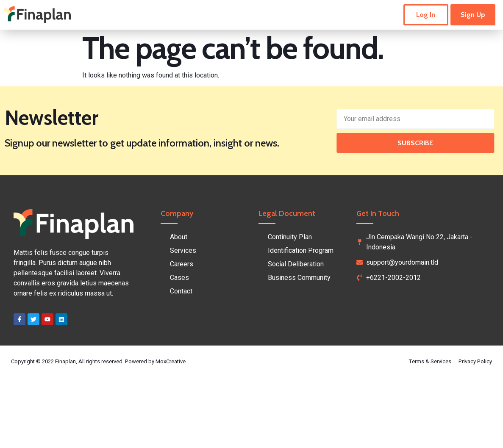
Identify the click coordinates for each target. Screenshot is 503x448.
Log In (426, 15)
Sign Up (473, 15)
